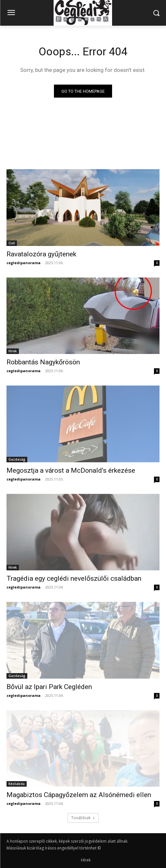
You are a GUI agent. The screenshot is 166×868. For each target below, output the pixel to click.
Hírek (13, 351)
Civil (12, 243)
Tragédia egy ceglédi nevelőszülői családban (74, 578)
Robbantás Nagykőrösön (43, 362)
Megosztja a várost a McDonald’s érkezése (71, 470)
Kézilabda (17, 784)
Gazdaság (17, 459)
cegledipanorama (24, 263)
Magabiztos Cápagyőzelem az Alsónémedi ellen (79, 795)
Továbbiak (83, 818)
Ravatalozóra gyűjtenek (41, 254)
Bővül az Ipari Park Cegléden (49, 687)
